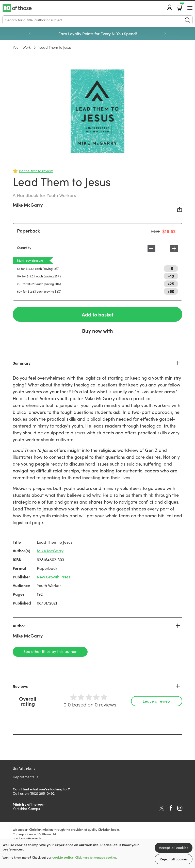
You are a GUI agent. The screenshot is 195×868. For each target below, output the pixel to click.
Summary (22, 363)
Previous (30, 33)
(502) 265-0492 (42, 794)
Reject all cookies (174, 859)
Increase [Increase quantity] (175, 249)
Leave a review (157, 701)
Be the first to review (36, 171)
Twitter (162, 808)
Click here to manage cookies (96, 857)
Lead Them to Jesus (55, 47)
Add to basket (97, 314)
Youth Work (22, 47)
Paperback (28, 231)
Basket (181, 6)
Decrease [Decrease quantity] (150, 249)
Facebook (171, 808)
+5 (171, 268)
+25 (171, 284)
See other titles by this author (48, 652)
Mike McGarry (28, 205)
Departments (23, 777)
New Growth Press (54, 577)
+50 (171, 291)
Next (165, 33)
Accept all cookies (174, 848)
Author (19, 626)
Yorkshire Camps (26, 809)
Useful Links (22, 769)
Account (170, 7)
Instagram (180, 808)
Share (180, 209)
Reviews (20, 686)
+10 (171, 276)
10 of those (17, 8)
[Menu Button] (190, 8)
